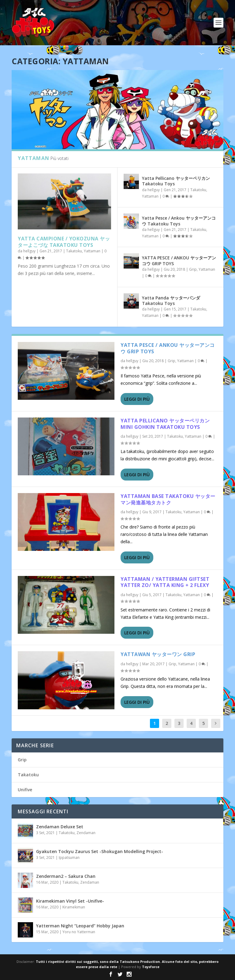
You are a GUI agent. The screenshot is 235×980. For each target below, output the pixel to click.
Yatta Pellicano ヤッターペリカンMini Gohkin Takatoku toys (165, 424)
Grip (193, 269)
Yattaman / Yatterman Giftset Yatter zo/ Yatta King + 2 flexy (165, 582)
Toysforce (151, 967)
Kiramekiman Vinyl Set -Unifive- (70, 901)
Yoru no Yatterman (79, 932)
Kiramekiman (74, 907)
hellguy (29, 251)
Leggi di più (137, 399)
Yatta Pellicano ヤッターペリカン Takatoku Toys (176, 181)
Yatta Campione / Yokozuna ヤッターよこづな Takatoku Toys (64, 242)
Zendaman (86, 833)
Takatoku (74, 251)
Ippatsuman (69, 858)
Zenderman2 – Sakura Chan (66, 876)
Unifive (25, 790)
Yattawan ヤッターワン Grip (158, 654)
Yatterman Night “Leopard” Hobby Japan (80, 926)
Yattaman (92, 251)
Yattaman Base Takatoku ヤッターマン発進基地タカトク (168, 499)
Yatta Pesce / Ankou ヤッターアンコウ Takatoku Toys (179, 221)
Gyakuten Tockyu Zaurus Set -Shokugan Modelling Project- (100, 851)
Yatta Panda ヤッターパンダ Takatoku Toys (171, 301)
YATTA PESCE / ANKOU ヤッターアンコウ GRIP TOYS (179, 260)
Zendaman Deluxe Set (60, 827)
